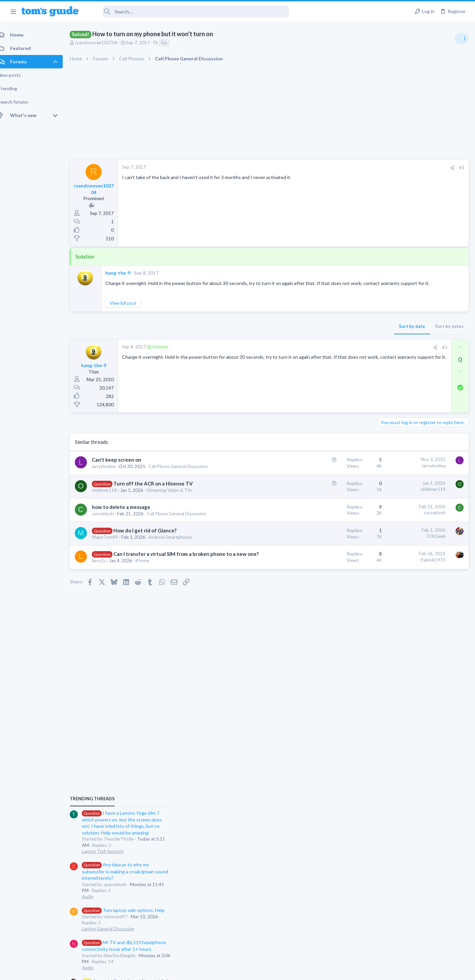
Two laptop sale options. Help (421, 476)
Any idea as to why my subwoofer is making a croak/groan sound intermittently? (423, 437)
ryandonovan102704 (104, 43)
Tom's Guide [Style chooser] (420, 924)
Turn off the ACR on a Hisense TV (161, 490)
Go (171, 43)
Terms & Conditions (301, 971)
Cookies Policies (212, 971)
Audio (386, 462)
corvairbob (110, 520)
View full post (130, 309)
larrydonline (111, 473)
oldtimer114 (112, 497)
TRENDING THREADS (390, 364)
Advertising (165, 971)
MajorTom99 (112, 544)
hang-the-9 (125, 273)
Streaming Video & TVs (177, 497)
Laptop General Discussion (406, 495)
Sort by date (304, 333)
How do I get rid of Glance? (152, 537)
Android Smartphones (178, 544)
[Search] (188, 12)
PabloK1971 (325, 566)
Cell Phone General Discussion (186, 473)
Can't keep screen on (124, 466)
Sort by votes (342, 333)
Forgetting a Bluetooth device (411, 624)
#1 (354, 168)
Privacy (255, 971)
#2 (337, 354)
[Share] (345, 168)
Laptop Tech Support (401, 417)
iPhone (150, 574)
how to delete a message (128, 513)
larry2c (106, 574)
